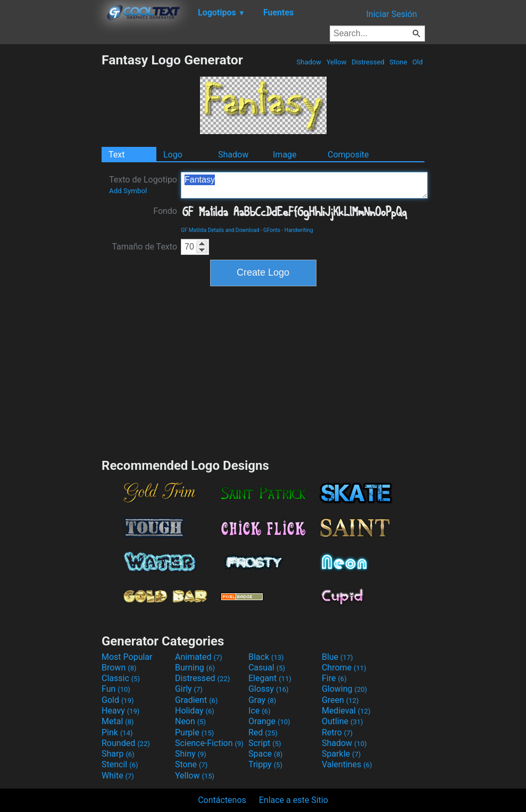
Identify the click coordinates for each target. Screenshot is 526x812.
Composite (348, 155)
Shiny (191, 754)
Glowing (344, 689)
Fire (334, 678)
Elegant (270, 678)
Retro (337, 732)
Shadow (309, 62)
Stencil (120, 764)
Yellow (336, 62)
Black (266, 657)
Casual (267, 668)
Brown (119, 668)
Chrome (344, 668)
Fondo (165, 211)
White (118, 776)
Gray (262, 700)
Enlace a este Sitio (294, 800)
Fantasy (304, 185)
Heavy (120, 711)
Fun (116, 689)
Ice (259, 711)
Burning (195, 668)
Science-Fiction (209, 743)
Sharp (118, 754)
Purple (194, 732)
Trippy (265, 764)
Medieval (346, 711)
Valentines (347, 764)
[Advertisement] (51, 212)
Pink (117, 732)
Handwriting (299, 230)
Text (116, 155)
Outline (343, 721)
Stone (398, 62)
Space (265, 754)
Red (263, 732)
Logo (173, 155)
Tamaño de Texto (144, 247)
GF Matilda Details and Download (220, 230)
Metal (118, 721)
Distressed (368, 62)
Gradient (196, 700)
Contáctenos (222, 800)
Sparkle (341, 754)
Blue (337, 657)
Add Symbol (128, 191)
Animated (199, 657)
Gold (118, 700)
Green (340, 700)
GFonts (272, 230)
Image (285, 155)
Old (418, 62)
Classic (121, 678)
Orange (269, 721)
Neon (190, 721)
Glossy (269, 689)
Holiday (195, 711)
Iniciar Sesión (391, 14)
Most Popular (127, 657)
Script (265, 743)
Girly (189, 689)
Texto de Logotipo (143, 185)
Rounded (126, 743)
